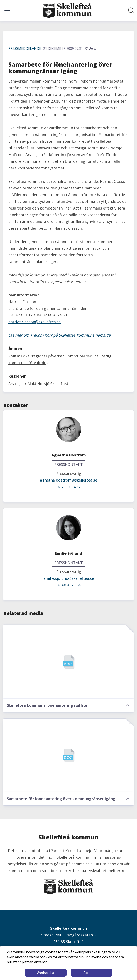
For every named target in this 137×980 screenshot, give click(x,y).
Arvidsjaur (17, 384)
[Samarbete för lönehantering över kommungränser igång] (68, 755)
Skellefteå (59, 384)
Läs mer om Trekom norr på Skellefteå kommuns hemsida (59, 335)
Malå (32, 384)
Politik (14, 356)
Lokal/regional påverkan (43, 356)
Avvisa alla (45, 973)
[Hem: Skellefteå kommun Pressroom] (67, 10)
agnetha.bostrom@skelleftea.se (69, 480)
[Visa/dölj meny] (7, 10)
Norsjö (43, 384)
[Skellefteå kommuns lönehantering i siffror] (68, 662)
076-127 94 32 (69, 487)
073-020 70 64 (69, 585)
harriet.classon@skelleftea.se (35, 322)
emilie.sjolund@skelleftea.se (69, 578)
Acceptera (91, 973)
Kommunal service (82, 356)
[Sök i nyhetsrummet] (131, 10)
